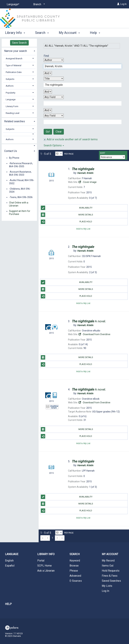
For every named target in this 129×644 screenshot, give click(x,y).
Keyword (75, 561)
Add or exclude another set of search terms (71, 139)
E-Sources (76, 581)
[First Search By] (54, 60)
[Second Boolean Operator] (48, 92)
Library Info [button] (15, 32)
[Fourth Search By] (54, 116)
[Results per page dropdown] (59, 154)
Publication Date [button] (14, 72)
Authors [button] (10, 86)
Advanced (75, 576)
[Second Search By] (54, 79)
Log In (124, 4)
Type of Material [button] (14, 65)
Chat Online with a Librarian (19, 204)
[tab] (19, 51)
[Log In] (118, 4)
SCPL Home (45, 566)
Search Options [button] (54, 145)
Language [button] (11, 99)
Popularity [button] (10, 93)
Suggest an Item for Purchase (20, 213)
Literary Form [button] (12, 106)
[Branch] (38, 4)
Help (8, 604)
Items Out (108, 566)
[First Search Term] (81, 66)
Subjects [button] (10, 79)
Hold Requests (111, 571)
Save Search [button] (19, 43)
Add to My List (83, 229)
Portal (41, 561)
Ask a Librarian (46, 571)
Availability (67, 208)
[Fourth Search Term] (81, 122)
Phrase (74, 571)
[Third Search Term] (81, 103)
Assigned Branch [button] (14, 59)
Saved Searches (111, 581)
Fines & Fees (110, 576)
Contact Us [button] (11, 151)
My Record (108, 561)
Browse (74, 566)
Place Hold (66, 222)
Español (10, 566)
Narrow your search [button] (16, 51)
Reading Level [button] (13, 113)
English (9, 561)
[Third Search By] (54, 97)
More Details (67, 215)
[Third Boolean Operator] (48, 110)
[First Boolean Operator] (48, 73)
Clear (59, 132)
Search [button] (42, 32)
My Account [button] (69, 32)
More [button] (96, 33)
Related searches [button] (15, 121)
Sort (103, 153)
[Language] (12, 4)
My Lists (107, 586)
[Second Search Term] (81, 85)
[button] (19, 134)
